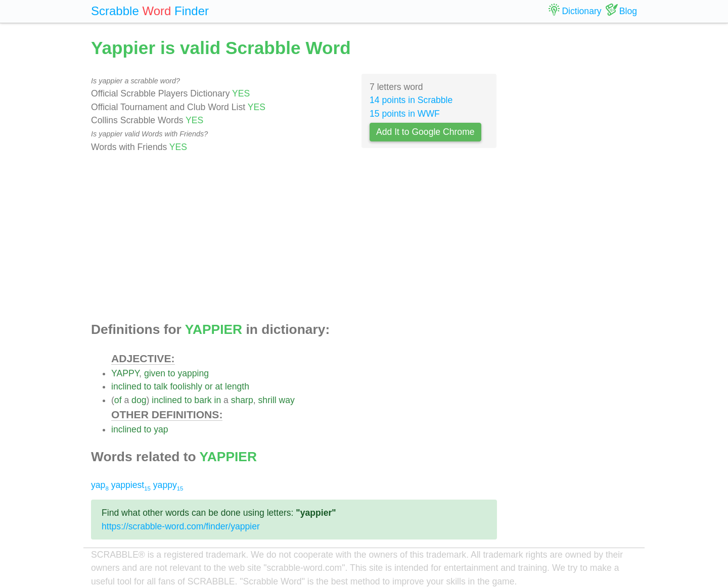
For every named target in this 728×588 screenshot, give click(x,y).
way (287, 400)
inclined (126, 386)
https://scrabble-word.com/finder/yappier (181, 526)
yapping (193, 373)
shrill (267, 400)
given (155, 373)
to (172, 373)
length (237, 386)
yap (161, 429)
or (209, 386)
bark (203, 400)
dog (139, 400)
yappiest (131, 485)
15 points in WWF (405, 114)
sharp (242, 400)
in (217, 400)
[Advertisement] (294, 238)
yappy (168, 485)
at (219, 386)
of (118, 400)
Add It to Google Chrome (425, 132)
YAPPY (125, 373)
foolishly (186, 386)
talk (161, 386)
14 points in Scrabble (411, 100)
